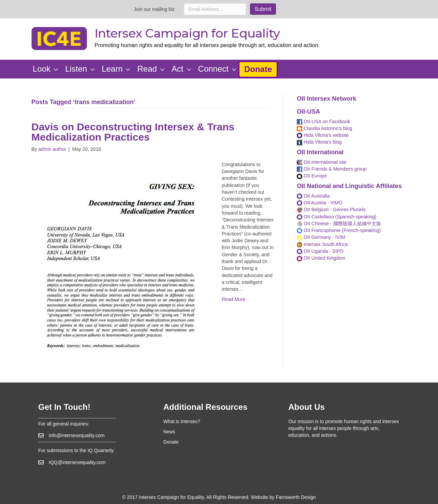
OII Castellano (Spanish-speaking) (337, 217)
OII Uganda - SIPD (320, 251)
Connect (213, 69)
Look (42, 69)
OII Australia (313, 196)
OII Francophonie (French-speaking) (339, 230)
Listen (76, 69)
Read (147, 69)
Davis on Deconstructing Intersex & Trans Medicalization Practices (133, 132)
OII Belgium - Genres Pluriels (331, 210)
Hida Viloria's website (323, 135)
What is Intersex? (182, 421)
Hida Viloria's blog (319, 142)
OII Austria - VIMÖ (319, 203)
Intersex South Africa (322, 244)
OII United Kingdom (321, 258)
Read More (233, 299)
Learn (112, 69)
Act (178, 69)
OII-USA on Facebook (323, 121)
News (169, 432)
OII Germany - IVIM (321, 237)
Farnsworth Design (296, 497)
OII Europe (312, 176)
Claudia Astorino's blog (324, 128)
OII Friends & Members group (332, 169)
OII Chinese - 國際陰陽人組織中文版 (339, 224)
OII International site (322, 162)
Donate (258, 69)
